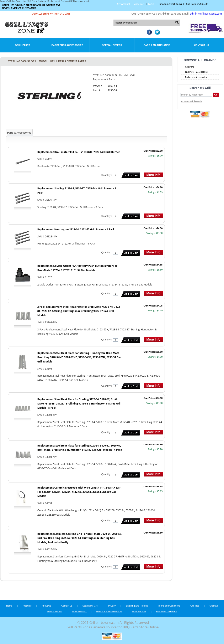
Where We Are (55, 612)
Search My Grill (90, 606)
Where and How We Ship (109, 612)
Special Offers (112, 45)
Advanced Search (191, 102)
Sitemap (214, 606)
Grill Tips (195, 606)
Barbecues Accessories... (197, 77)
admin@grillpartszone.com (206, 14)
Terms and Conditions (169, 606)
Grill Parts (22, 45)
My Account (124, 4)
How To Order (139, 612)
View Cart (139, 4)
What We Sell (80, 612)
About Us (46, 606)
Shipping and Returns (137, 606)
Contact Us (201, 45)
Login (151, 4)
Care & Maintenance (157, 45)
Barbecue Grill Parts (166, 612)
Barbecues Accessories (67, 45)
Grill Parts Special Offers (196, 72)
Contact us (67, 606)
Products (27, 606)
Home (9, 606)
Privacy (112, 606)
